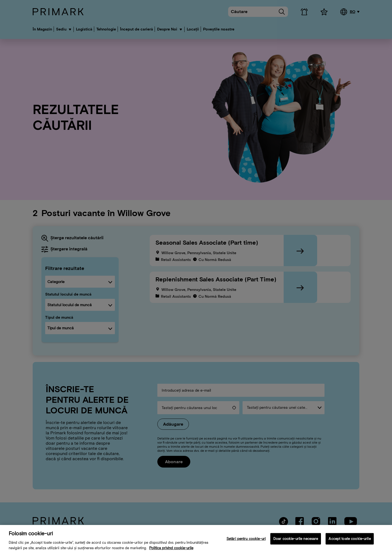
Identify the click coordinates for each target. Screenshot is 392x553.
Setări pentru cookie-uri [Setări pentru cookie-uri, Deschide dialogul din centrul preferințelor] (246, 540)
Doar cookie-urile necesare (296, 540)
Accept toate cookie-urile (350, 540)
